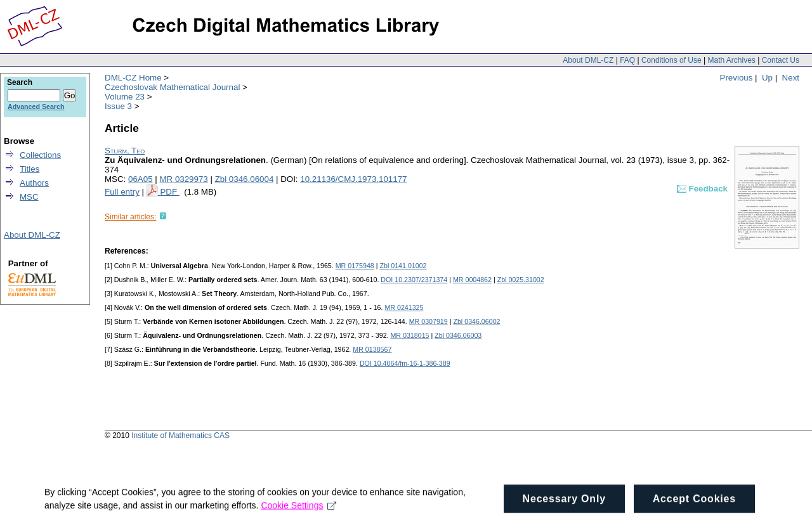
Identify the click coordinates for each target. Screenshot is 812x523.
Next (791, 78)
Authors (34, 183)
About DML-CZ (588, 60)
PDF (169, 192)
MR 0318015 (409, 335)
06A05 (141, 179)
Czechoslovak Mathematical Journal (172, 87)
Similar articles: (130, 217)
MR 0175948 (355, 266)
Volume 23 (125, 97)
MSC (29, 197)
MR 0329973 (183, 179)
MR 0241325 (404, 307)
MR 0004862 (472, 280)
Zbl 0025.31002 (521, 280)
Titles (29, 169)
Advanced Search (36, 107)
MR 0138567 (372, 349)
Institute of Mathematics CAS (180, 436)
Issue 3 (118, 106)
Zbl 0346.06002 (476, 321)
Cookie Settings (298, 509)
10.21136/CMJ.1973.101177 (353, 179)
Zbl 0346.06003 (458, 335)
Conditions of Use (671, 60)
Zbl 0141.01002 (403, 266)
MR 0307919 (429, 321)
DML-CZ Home (133, 78)
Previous (737, 78)
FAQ (627, 60)
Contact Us (781, 60)
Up (767, 78)
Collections (40, 155)
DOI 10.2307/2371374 (414, 280)
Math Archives (731, 60)
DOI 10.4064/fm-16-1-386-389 (405, 363)
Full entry (122, 192)
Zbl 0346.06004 (245, 179)
